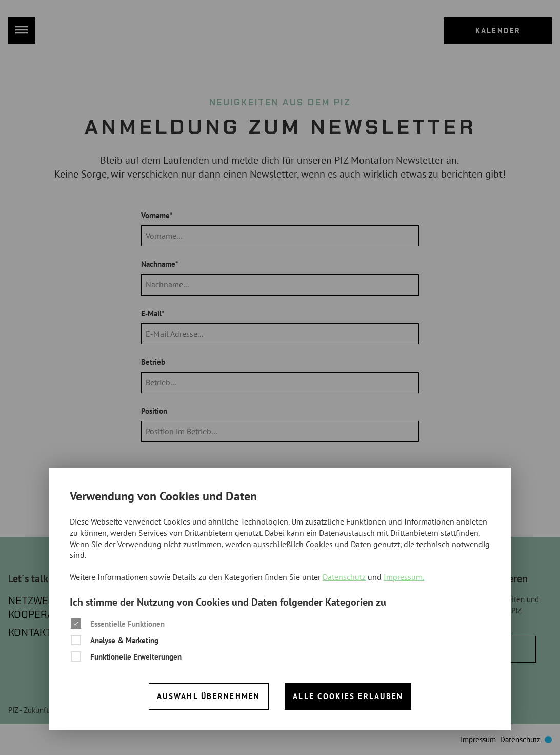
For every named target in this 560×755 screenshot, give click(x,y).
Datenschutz (344, 577)
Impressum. (404, 577)
